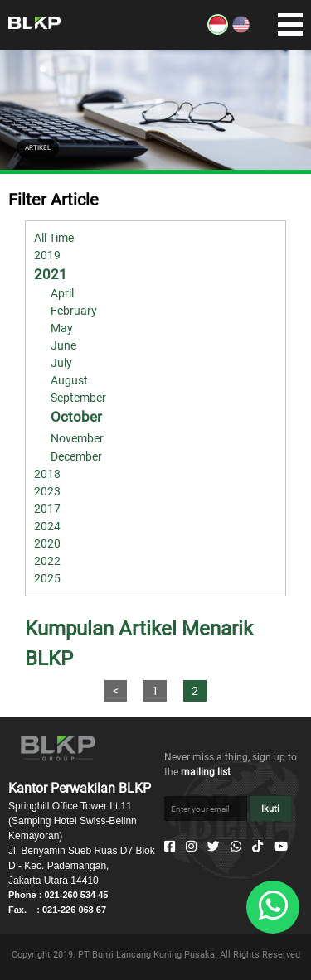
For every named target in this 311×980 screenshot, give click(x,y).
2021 (51, 274)
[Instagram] (191, 847)
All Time (54, 238)
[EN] (241, 31)
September (78, 398)
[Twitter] (214, 847)
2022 (47, 561)
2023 (47, 491)
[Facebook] (170, 847)
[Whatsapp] (236, 847)
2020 (47, 543)
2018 (47, 474)
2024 (47, 526)
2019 (47, 255)
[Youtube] (281, 847)
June (63, 345)
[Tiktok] (258, 847)
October (76, 417)
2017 (47, 509)
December (76, 456)
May (62, 328)
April (62, 293)
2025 (47, 578)
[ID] (218, 31)
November (77, 438)
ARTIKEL (38, 148)
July (61, 363)
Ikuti (270, 809)
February (74, 311)
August (69, 380)
